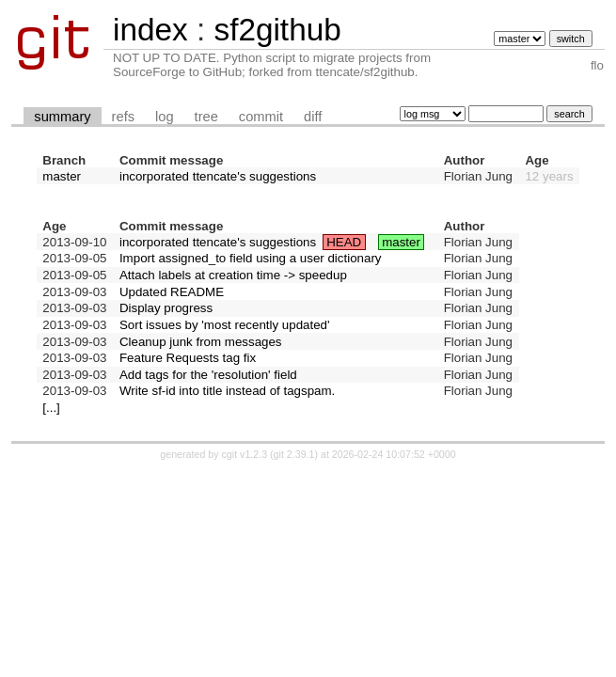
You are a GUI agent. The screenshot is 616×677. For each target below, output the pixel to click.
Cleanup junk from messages (201, 342)
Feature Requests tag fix (188, 358)
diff (313, 117)
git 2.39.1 (294, 454)
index (150, 30)
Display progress (166, 308)
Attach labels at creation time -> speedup (233, 275)
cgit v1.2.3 (245, 454)
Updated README (172, 292)
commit (261, 117)
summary (62, 117)
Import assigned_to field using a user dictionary (251, 258)
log (165, 117)
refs (123, 117)
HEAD (344, 242)
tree (206, 117)
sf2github (277, 30)
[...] (51, 408)
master (62, 176)
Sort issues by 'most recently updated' (225, 325)
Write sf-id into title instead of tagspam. (227, 391)
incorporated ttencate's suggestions (218, 176)
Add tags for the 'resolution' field (208, 375)
